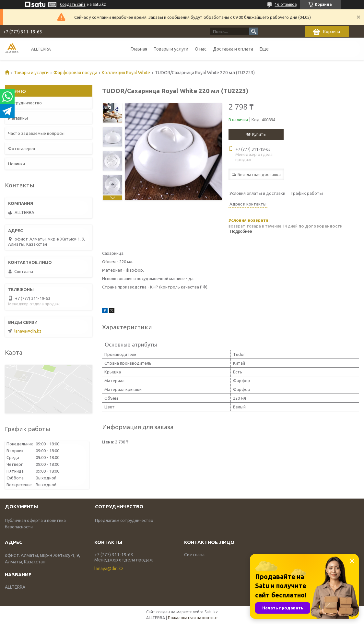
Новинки (17, 164)
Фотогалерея (22, 148)
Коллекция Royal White (126, 73)
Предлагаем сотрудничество (124, 520)
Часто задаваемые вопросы (36, 133)
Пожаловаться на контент (193, 618)
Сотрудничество (25, 103)
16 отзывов (286, 4)
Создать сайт (73, 4)
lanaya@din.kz (28, 331)
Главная (139, 49)
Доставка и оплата (233, 49)
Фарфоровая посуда (75, 73)
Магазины (18, 118)
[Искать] (254, 31)
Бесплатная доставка (259, 174)
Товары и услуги (171, 49)
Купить (259, 134)
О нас (201, 49)
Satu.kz (211, 612)
